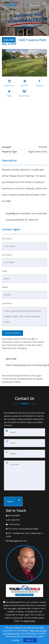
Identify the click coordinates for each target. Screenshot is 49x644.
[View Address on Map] (24, 535)
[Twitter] (9, 94)
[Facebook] (39, 84)
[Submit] (13, 501)
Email (4, 271)
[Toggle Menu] (44, 3)
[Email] (24, 443)
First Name (7, 239)
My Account (34, 5)
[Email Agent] (24, 541)
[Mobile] (24, 454)
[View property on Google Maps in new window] (24, 121)
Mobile (5, 287)
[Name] (24, 432)
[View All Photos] (24, 94)
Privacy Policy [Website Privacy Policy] (29, 621)
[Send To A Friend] (24, 84)
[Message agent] (24, 524)
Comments (7, 303)
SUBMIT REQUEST (12, 333)
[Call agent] (24, 516)
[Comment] (24, 475)
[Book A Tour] (9, 84)
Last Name (7, 255)
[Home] (12, 3)
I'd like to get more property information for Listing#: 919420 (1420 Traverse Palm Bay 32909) (24, 317)
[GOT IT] (30, 640)
